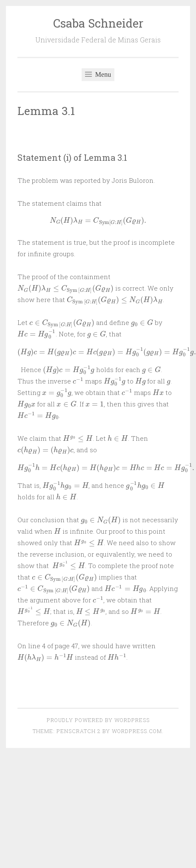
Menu (98, 74)
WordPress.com (137, 731)
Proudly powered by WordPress (98, 720)
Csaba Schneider (98, 23)
